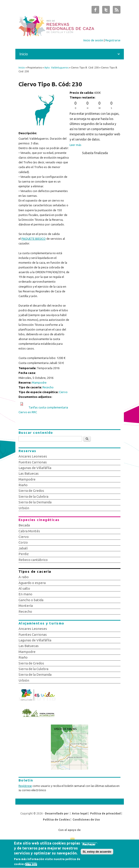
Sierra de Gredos (31, 491)
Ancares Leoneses (33, 456)
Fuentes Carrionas (33, 462)
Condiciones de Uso (86, 820)
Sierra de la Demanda (35, 502)
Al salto (24, 588)
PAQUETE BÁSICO (34, 239)
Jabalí (23, 548)
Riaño (23, 485)
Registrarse (113, 40)
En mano (25, 594)
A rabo (24, 577)
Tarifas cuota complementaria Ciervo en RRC (43, 410)
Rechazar (89, 846)
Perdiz (24, 554)
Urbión (24, 508)
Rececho (48, 387)
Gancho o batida (31, 600)
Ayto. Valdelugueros (56, 68)
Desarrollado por (57, 813)
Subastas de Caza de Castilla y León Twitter (106, 11)
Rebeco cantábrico (33, 560)
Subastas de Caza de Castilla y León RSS (117, 11)
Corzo (23, 542)
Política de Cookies (56, 820)
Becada (24, 525)
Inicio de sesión (93, 40)
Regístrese (25, 786)
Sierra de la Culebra (33, 496)
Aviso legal (80, 813)
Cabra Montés (29, 531)
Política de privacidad (105, 813)
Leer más (75, 145)
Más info (31, 866)
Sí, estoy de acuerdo (97, 853)
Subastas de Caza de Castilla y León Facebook (95, 11)
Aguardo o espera (32, 583)
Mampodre (39, 382)
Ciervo (63, 392)
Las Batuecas (29, 473)
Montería (26, 606)
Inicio (22, 68)
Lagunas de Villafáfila (35, 468)
